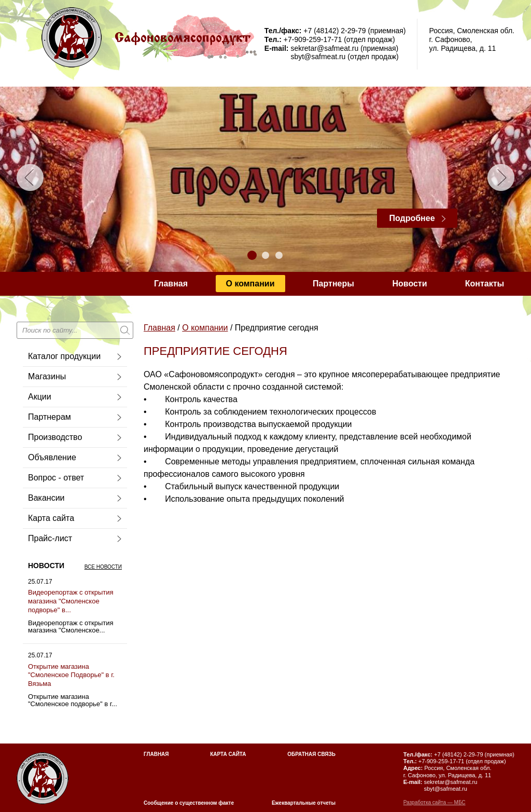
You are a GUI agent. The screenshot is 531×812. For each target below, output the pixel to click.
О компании (250, 284)
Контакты (485, 284)
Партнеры (333, 284)
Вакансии (46, 498)
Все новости (103, 567)
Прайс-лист (50, 538)
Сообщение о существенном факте (189, 803)
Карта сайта (51, 518)
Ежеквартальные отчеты (304, 803)
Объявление (52, 457)
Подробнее (412, 218)
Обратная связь (311, 754)
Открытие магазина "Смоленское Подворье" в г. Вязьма (71, 675)
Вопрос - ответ (56, 478)
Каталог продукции (64, 356)
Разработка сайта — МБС (435, 802)
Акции (40, 397)
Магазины (47, 376)
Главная (171, 284)
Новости (409, 284)
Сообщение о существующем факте (228, 307)
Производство (55, 437)
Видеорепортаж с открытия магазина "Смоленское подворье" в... (71, 601)
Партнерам (50, 417)
